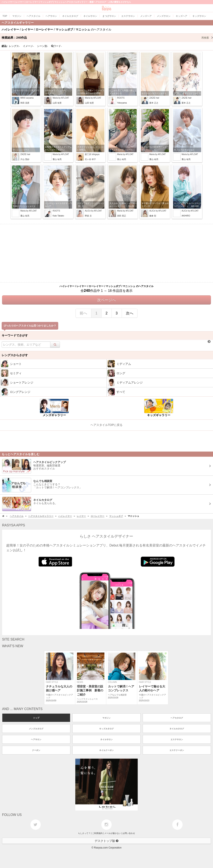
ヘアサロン (36, 739)
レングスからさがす (15, 355)
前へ (83, 313)
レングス (15, 46)
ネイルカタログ (177, 729)
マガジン (106, 718)
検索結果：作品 (107, 38)
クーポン (36, 750)
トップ (36, 718)
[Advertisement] (106, 253)
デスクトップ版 (106, 841)
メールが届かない (113, 833)
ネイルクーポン (106, 750)
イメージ (28, 46)
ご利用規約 (97, 833)
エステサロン (177, 739)
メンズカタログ (36, 729)
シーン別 (43, 46)
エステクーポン (177, 750)
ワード (57, 46)
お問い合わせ (129, 833)
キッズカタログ (106, 729)
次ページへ (106, 300)
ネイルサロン (106, 739)
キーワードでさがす (15, 335)
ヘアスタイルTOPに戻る (107, 425)
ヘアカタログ (177, 718)
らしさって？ (84, 833)
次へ (130, 313)
